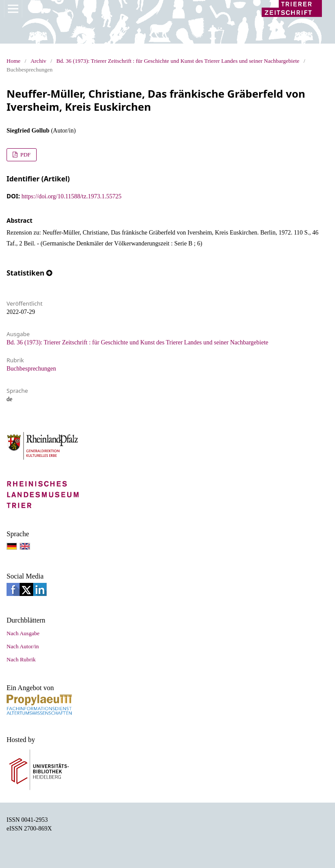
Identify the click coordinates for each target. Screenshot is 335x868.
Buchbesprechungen (31, 369)
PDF (25, 155)
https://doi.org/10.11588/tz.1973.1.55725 (71, 196)
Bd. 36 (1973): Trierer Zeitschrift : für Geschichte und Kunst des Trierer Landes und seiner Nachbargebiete (178, 61)
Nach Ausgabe (23, 633)
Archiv (38, 61)
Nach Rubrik (21, 659)
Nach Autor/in (23, 646)
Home (14, 61)
